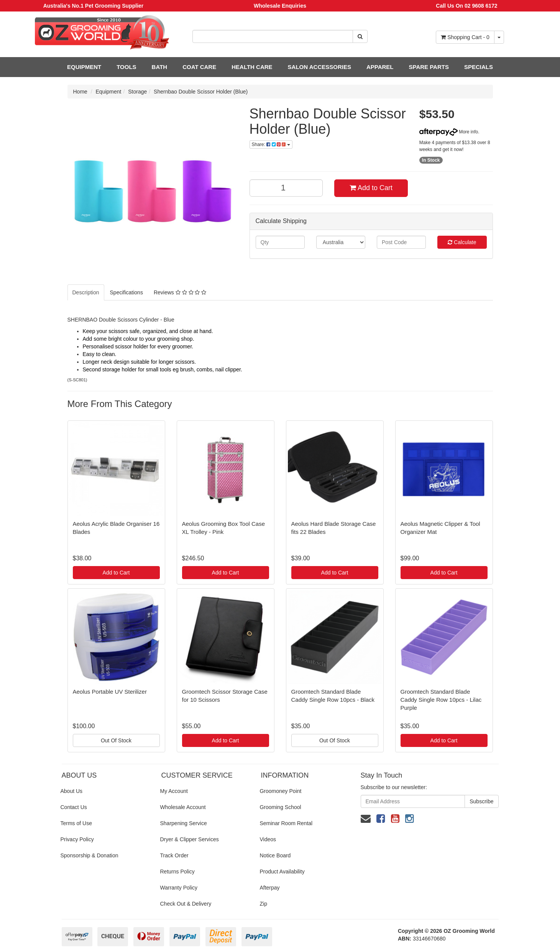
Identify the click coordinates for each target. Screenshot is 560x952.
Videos (268, 839)
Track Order (174, 855)
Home (80, 92)
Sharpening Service (183, 823)
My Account (174, 791)
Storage (137, 92)
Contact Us (74, 807)
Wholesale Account (183, 807)
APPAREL (380, 67)
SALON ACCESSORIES (319, 67)
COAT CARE (199, 67)
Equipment (109, 92)
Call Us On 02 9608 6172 (466, 6)
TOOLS (126, 67)
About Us (72, 791)
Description (86, 292)
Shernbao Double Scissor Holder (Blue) (201, 92)
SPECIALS (479, 67)
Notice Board (275, 855)
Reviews (180, 292)
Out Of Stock (116, 740)
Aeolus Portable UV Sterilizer (110, 692)
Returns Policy (177, 872)
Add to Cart (371, 188)
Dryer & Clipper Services (189, 839)
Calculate (462, 242)
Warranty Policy (179, 888)
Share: (271, 144)
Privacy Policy (77, 839)
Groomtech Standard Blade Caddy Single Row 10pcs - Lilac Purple (441, 700)
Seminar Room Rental (286, 823)
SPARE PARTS (429, 67)
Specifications (126, 292)
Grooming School (280, 807)
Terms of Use (76, 823)
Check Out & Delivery (186, 904)
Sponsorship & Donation (90, 855)
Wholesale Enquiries (280, 6)
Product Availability (282, 872)
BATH (160, 67)
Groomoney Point (280, 791)
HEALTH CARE (252, 67)
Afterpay (269, 888)
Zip (263, 904)
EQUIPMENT (84, 67)
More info (449, 132)
